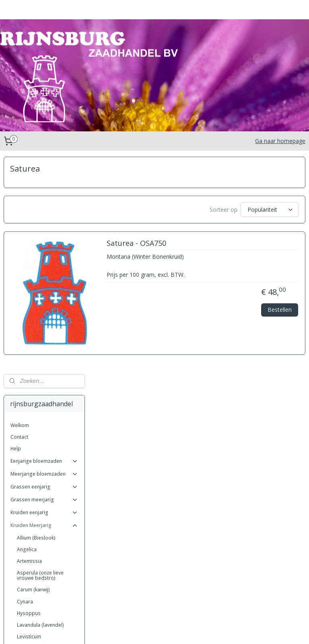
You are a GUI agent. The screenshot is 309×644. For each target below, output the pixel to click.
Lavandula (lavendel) (40, 408)
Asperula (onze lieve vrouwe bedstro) (40, 358)
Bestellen (280, 313)
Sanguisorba (32, 548)
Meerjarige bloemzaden (44, 257)
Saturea (26, 572)
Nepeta (25, 466)
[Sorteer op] (249, 210)
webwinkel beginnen (179, 629)
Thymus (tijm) (32, 584)
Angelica (27, 332)
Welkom (20, 208)
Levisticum (29, 419)
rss (148, 629)
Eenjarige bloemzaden (44, 244)
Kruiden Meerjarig (44, 308)
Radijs (24, 490)
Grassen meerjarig (44, 282)
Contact (19, 220)
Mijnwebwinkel (249, 629)
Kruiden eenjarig (44, 295)
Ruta (22, 525)
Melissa (26, 443)
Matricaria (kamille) (39, 431)
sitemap (131, 629)
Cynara (25, 384)
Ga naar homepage (280, 141)
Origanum (29, 478)
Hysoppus (29, 396)
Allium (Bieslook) (36, 320)
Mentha (25, 455)
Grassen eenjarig (44, 269)
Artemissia (29, 344)
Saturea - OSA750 (225, 247)
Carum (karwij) (33, 373)
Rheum (25, 502)
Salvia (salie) (31, 537)
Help (16, 231)
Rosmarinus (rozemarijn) (45, 513)
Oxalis (24, 595)
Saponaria (29, 560)
